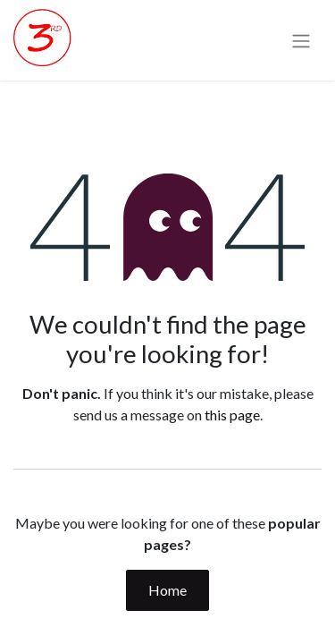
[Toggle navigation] (301, 40)
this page (232, 415)
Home (167, 590)
